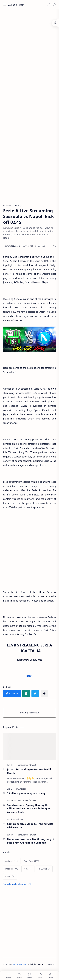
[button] (49, 5)
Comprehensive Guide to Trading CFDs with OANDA (30, 826)
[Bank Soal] (31, 861)
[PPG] (28, 869)
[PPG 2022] (44, 869)
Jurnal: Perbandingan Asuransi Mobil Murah (29, 771)
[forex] (21, 819)
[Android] (22, 789)
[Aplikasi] (12, 861)
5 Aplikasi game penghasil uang (26, 793)
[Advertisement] (29, 42)
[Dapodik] (12, 869)
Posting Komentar (30, 713)
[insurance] (24, 765)
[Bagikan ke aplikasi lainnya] (44, 693)
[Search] (54, 5)
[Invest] (33, 765)
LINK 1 (30, 676)
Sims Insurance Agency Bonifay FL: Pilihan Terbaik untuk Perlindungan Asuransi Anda (28, 809)
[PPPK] (10, 876)
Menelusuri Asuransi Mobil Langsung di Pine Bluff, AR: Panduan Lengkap (31, 841)
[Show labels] (18, 884)
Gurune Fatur (16, 5)
